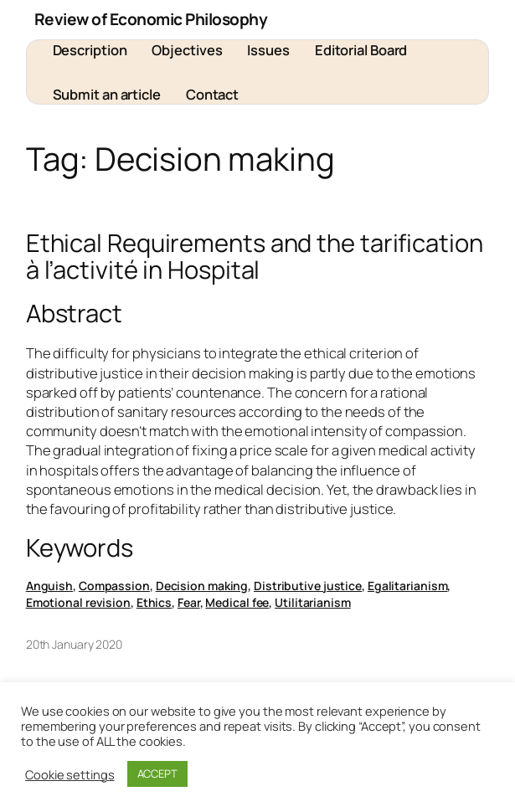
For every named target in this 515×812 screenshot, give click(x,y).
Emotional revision (78, 602)
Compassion (114, 586)
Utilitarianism (313, 602)
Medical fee (237, 602)
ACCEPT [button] (157, 773)
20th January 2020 (74, 644)
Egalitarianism (408, 586)
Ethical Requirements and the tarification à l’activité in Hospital (255, 257)
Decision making (202, 586)
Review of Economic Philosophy (151, 19)
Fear (189, 602)
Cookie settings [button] (70, 774)
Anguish (49, 586)
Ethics (154, 602)
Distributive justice (308, 586)
